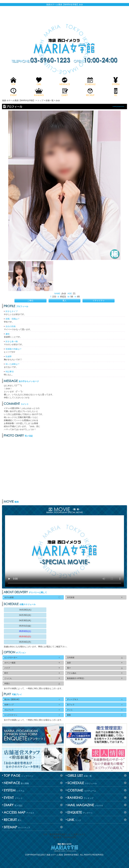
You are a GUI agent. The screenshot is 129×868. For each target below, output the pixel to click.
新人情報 (16, 783)
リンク (74, 820)
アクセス (19, 812)
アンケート (80, 812)
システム (14, 790)
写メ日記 (13, 805)
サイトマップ (16, 827)
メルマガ (85, 805)
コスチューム (81, 790)
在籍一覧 (79, 775)
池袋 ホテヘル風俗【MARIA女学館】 (63, 855)
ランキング (80, 798)
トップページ (18, 775)
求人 (12, 820)
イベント (13, 798)
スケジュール (82, 783)
